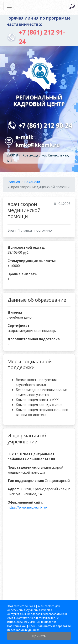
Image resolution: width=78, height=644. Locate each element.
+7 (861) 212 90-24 (45, 125)
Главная (13, 182)
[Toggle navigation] (9, 6)
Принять (39, 636)
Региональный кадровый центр (39, 100)
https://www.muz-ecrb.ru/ (27, 507)
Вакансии (32, 182)
